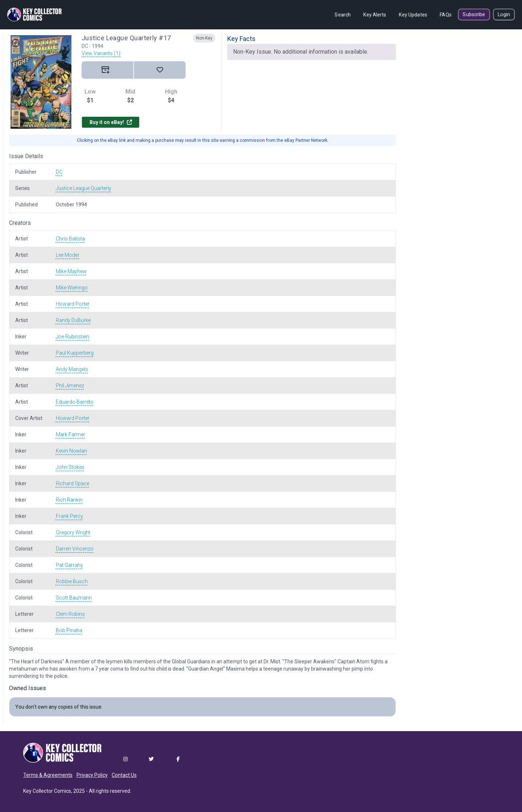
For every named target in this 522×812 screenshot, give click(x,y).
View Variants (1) (101, 53)
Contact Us (124, 775)
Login (504, 15)
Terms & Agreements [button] (48, 775)
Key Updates (413, 15)
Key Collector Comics (47, 791)
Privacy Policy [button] (92, 775)
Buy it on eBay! (111, 122)
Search (343, 15)
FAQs (446, 15)
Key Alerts (375, 15)
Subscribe (474, 15)
